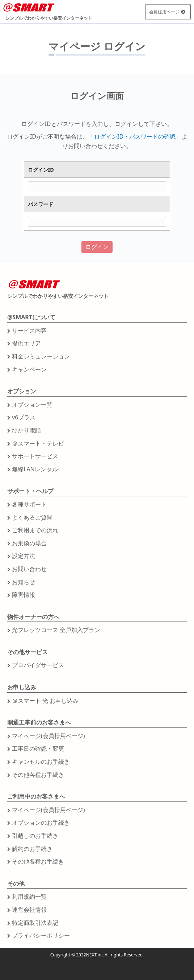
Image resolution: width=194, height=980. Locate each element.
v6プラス (24, 417)
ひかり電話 (26, 430)
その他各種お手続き (38, 775)
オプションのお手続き (41, 823)
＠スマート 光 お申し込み (45, 701)
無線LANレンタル (35, 469)
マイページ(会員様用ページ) (48, 736)
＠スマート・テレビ (38, 443)
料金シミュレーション (41, 356)
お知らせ (24, 582)
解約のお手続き (32, 849)
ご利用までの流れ (35, 530)
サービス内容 (29, 331)
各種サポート (29, 504)
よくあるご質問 (32, 517)
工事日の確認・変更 (38, 749)
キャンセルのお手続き (41, 762)
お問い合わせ (29, 569)
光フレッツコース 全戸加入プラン (56, 630)
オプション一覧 (32, 405)
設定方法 (24, 556)
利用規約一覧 (29, 897)
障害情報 (24, 595)
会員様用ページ (164, 12)
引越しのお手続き (35, 836)
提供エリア (26, 343)
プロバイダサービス (38, 665)
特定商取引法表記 (35, 923)
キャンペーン (29, 369)
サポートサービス (35, 456)
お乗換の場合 (29, 543)
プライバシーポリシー (41, 935)
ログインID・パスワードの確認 (135, 136)
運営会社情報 (29, 910)
